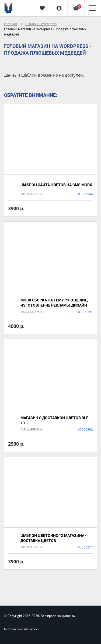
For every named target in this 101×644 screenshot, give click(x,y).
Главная (11, 24)
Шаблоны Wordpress (41, 24)
